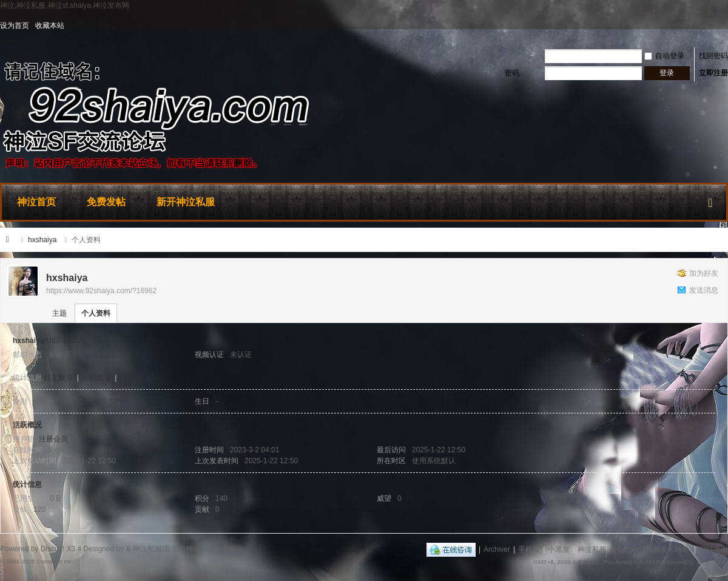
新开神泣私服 (186, 202)
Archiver (497, 549)
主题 (59, 313)
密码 (512, 73)
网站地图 (713, 549)
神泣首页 (36, 202)
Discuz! (52, 549)
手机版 (529, 549)
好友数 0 (58, 378)
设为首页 (15, 25)
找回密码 (713, 56)
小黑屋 (559, 549)
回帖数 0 (96, 378)
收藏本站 (50, 25)
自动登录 (664, 56)
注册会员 (53, 439)
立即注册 (713, 73)
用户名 (515, 56)
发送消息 (704, 290)
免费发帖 (106, 202)
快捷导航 (710, 200)
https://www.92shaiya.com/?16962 (101, 291)
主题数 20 (138, 378)
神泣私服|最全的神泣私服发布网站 (11, 240)
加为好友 (704, 273)
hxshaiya (42, 240)
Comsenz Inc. (55, 561)
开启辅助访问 (725, 25)
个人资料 (96, 313)
